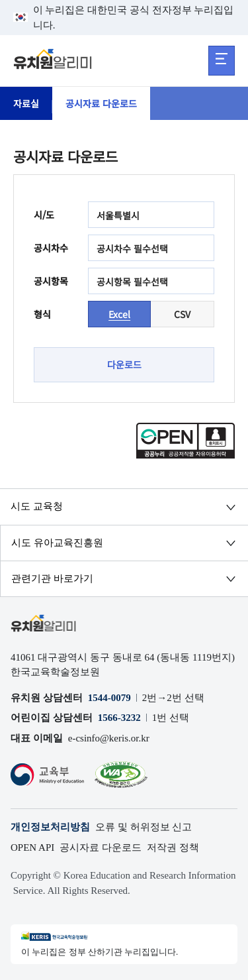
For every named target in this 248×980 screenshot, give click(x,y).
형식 (42, 314)
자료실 (26, 103)
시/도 (44, 215)
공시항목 (51, 281)
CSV (182, 314)
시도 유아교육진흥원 (57, 543)
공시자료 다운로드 (101, 103)
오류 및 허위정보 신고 (144, 827)
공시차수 (51, 248)
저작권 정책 (173, 847)
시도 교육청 (37, 506)
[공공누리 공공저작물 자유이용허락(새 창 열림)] (186, 455)
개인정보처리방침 (50, 827)
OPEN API (32, 847)
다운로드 (124, 364)
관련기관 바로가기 (52, 578)
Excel (119, 314)
